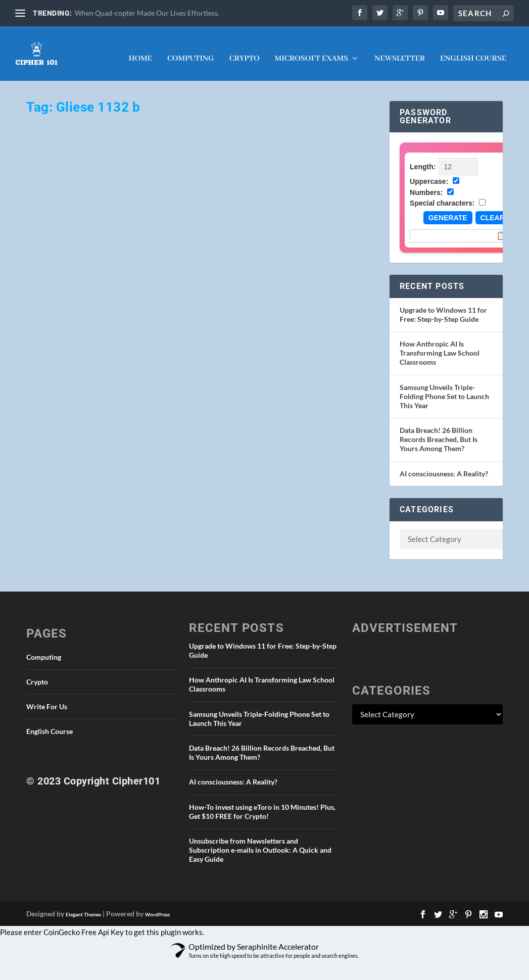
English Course (473, 50)
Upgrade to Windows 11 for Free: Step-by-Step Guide (443, 305)
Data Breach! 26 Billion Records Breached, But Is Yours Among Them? (439, 430)
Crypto (245, 50)
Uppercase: (429, 172)
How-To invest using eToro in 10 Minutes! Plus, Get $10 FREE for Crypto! (262, 802)
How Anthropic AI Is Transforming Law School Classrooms (440, 344)
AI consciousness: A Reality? (444, 464)
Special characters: (442, 194)
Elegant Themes (83, 905)
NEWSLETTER (400, 50)
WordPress (157, 905)
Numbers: (426, 183)
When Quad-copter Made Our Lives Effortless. (147, 13)
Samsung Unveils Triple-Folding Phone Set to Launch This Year (444, 387)
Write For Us (47, 697)
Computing (191, 50)
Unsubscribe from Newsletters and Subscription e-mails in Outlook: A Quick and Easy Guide (260, 841)
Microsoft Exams (311, 50)
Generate (448, 209)
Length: (423, 158)
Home (140, 50)
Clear (493, 209)
